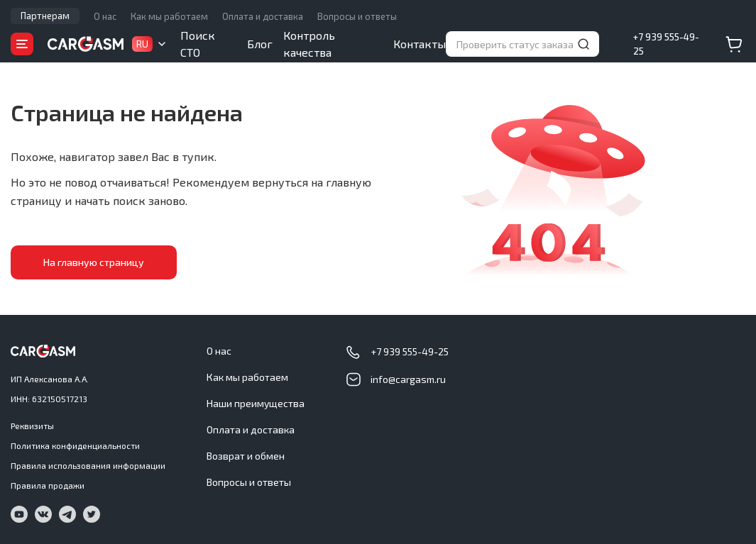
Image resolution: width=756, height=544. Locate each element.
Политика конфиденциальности (75, 445)
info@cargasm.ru (408, 379)
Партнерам (45, 16)
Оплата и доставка (263, 16)
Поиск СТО (198, 44)
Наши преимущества (256, 403)
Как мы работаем (169, 16)
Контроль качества (309, 44)
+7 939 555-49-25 (666, 44)
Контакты (420, 44)
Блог (260, 44)
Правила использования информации (88, 465)
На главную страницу (89, 262)
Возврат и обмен (246, 456)
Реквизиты (32, 426)
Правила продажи (48, 485)
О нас (105, 16)
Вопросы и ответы (357, 16)
